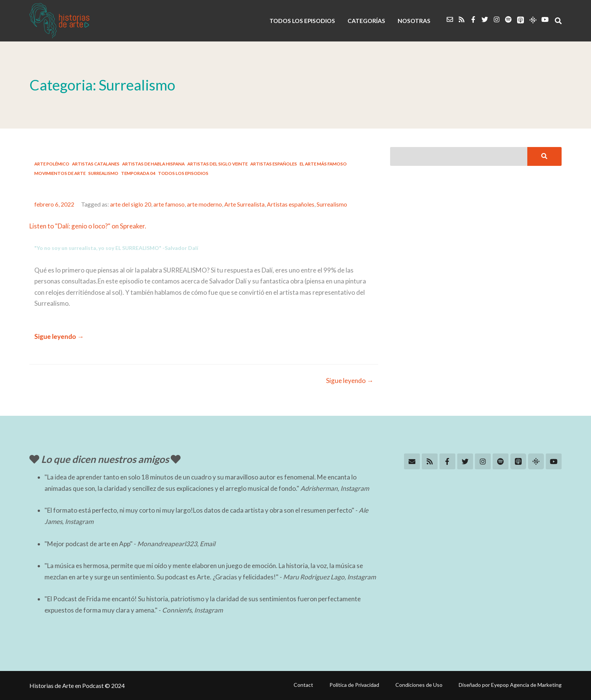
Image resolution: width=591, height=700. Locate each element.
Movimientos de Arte (60, 173)
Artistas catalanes (96, 164)
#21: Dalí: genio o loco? (91, 188)
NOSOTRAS (414, 21)
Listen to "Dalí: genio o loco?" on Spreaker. (88, 226)
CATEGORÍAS (366, 21)
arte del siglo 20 (131, 204)
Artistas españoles (274, 164)
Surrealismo (103, 173)
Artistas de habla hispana (153, 164)
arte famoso (169, 204)
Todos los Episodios (183, 173)
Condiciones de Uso (419, 685)
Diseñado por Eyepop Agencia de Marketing (510, 685)
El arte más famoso (323, 164)
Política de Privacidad (354, 685)
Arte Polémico (52, 164)
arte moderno (204, 204)
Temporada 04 (138, 173)
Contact (303, 685)
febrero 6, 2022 (54, 204)
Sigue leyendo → (59, 336)
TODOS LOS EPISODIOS (302, 21)
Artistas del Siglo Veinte (217, 164)
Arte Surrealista (244, 204)
